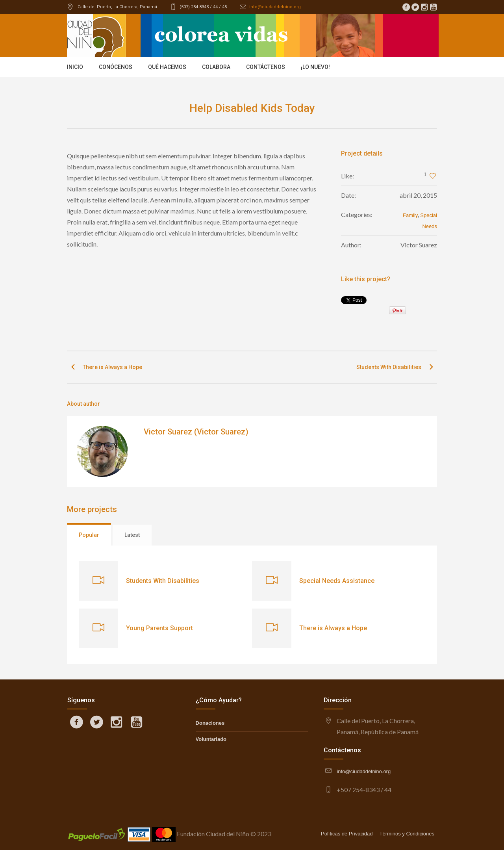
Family (410, 215)
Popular (89, 535)
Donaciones (210, 723)
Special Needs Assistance (337, 581)
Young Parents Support (159, 628)
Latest (132, 535)
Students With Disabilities (389, 367)
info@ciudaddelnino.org (275, 7)
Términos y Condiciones (407, 834)
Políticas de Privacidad (347, 834)
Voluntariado (211, 739)
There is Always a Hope (112, 367)
